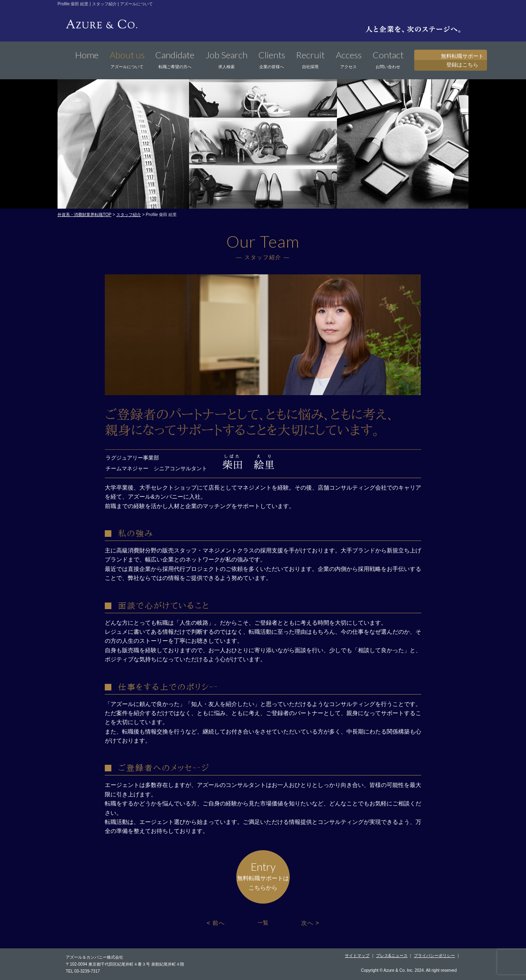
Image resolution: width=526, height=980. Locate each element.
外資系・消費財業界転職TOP (84, 215)
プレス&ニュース (392, 956)
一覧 (263, 923)
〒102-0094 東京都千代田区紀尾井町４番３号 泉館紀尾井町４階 (125, 964)
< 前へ (216, 923)
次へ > (310, 923)
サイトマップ (357, 956)
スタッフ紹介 (129, 215)
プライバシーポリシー (434, 956)
